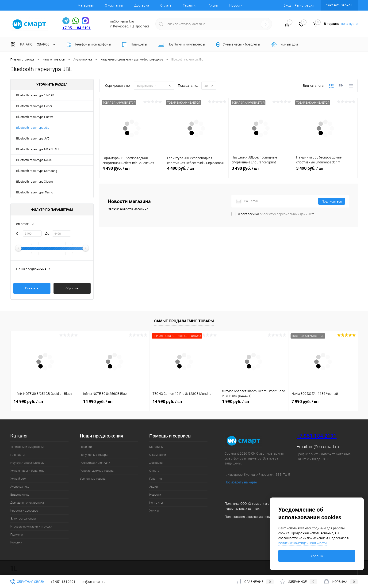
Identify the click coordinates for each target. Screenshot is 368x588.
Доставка (142, 5)
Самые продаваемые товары (184, 321)
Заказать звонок (339, 5)
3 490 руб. (261, 171)
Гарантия (190, 5)
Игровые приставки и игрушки (31, 526)
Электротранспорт (23, 518)
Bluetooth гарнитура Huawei (35, 117)
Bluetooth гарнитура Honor (34, 106)
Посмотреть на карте (241, 482)
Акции (213, 5)
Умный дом (18, 479)
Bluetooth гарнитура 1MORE (35, 95)
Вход (287, 5)
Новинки (86, 447)
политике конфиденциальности (303, 543)
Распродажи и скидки (95, 463)
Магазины (86, 5)
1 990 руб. (236, 401)
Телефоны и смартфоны (27, 447)
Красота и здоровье (24, 511)
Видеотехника (20, 495)
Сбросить (72, 288)
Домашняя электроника (27, 503)
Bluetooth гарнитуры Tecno (35, 192)
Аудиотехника (20, 487)
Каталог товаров (34, 44)
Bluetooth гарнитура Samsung (37, 171)
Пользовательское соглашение (249, 517)
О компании (114, 5)
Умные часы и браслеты (27, 471)
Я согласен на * (276, 214)
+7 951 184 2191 (77, 28)
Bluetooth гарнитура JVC (33, 138)
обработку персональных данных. (286, 214)
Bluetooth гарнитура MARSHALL (38, 149)
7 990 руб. (305, 401)
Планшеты (18, 455)
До (47, 234)
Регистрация (304, 5)
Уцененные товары (93, 479)
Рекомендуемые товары (97, 471)
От (18, 234)
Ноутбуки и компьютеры (27, 463)
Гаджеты (17, 534)
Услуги (154, 511)
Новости (236, 5)
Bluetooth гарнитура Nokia (34, 160)
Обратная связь (27, 582)
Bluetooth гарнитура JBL (33, 128)
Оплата (166, 5)
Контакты (156, 503)
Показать (32, 288)
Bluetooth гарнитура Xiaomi (35, 182)
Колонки (16, 542)
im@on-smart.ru (324, 447)
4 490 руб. (132, 171)
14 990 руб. (29, 401)
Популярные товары (94, 455)
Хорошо (317, 556)
